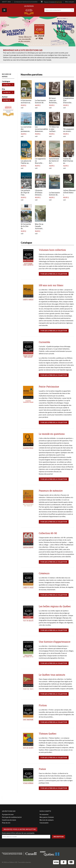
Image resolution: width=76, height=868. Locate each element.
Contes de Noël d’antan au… (68, 161)
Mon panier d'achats (47, 817)
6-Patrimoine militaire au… (26, 101)
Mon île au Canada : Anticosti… (39, 226)
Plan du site (6, 823)
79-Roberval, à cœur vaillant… (54, 129)
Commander (44, 823)
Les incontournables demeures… (41, 129)
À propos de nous (8, 814)
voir (22, 108)
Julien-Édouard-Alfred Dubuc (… (70, 193)
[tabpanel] (38, 32)
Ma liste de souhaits (47, 820)
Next (72, 32)
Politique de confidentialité (12, 817)
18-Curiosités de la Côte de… (26, 226)
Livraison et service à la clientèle (26, 2)
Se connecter (44, 814)
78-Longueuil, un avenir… (69, 130)
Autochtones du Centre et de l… (54, 161)
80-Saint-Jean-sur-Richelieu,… (53, 100)
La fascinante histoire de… (40, 101)
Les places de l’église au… (26, 162)
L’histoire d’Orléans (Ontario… (39, 193)
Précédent (4, 32)
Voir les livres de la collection (54, 274)
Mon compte (70, 2)
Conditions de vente (9, 820)
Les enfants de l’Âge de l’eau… (25, 193)
